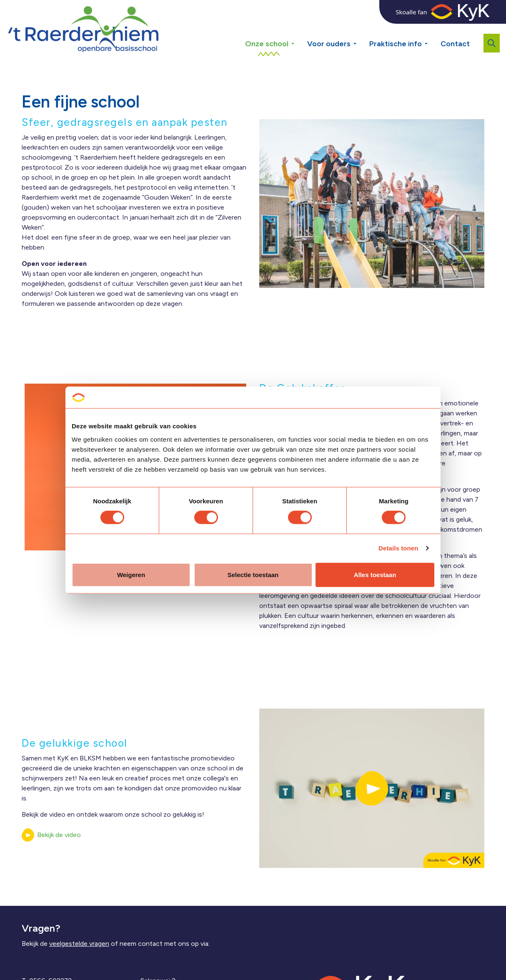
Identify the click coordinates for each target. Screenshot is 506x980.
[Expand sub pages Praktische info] (432, 29)
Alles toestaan (375, 574)
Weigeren (131, 574)
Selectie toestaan (253, 574)
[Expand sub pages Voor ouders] (361, 29)
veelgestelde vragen (79, 944)
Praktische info (396, 44)
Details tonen (398, 548)
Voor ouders (329, 44)
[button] (372, 788)
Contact (455, 44)
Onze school (267, 44)
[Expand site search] (492, 43)
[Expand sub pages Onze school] (299, 29)
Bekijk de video (51, 835)
